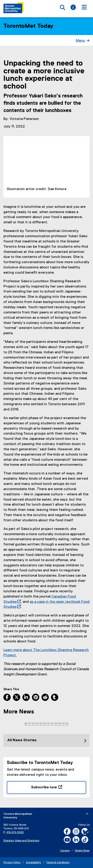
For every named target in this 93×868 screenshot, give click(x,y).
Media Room (82, 851)
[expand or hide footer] (87, 814)
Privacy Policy (12, 863)
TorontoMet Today (28, 26)
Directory (9, 841)
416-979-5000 (15, 832)
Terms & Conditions (58, 863)
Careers (65, 851)
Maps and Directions (27, 841)
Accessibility (33, 863)
